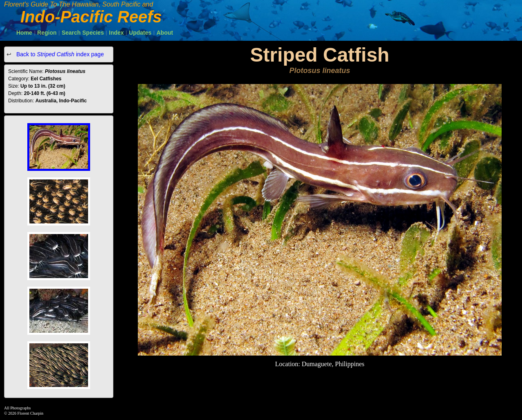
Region (47, 33)
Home (24, 33)
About (165, 33)
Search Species (83, 33)
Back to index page (59, 54)
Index (116, 33)
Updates (140, 33)
